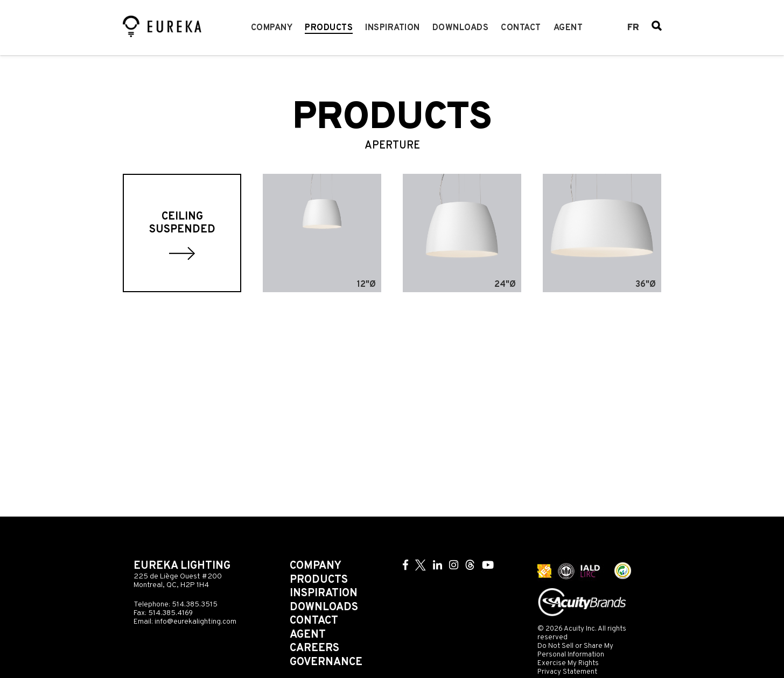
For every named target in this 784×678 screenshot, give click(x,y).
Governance (326, 662)
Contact (521, 28)
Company (272, 28)
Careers (314, 648)
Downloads (461, 28)
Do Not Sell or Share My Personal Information (575, 650)
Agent (568, 28)
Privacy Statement (567, 672)
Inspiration (393, 28)
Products (329, 28)
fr (633, 28)
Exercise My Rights (568, 663)
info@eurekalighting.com (195, 622)
